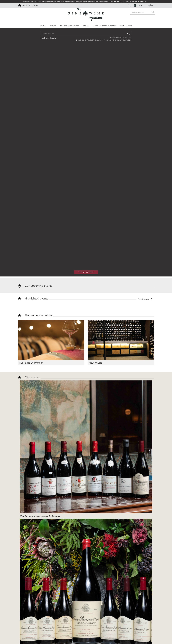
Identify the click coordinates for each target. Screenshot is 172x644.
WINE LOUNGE (126, 25)
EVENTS (53, 25)
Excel (97, 40)
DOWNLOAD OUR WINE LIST (104, 25)
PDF (103, 40)
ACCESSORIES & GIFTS (70, 25)
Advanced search (50, 38)
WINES (43, 25)
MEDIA (86, 25)
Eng (148, 5)
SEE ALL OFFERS (86, 272)
